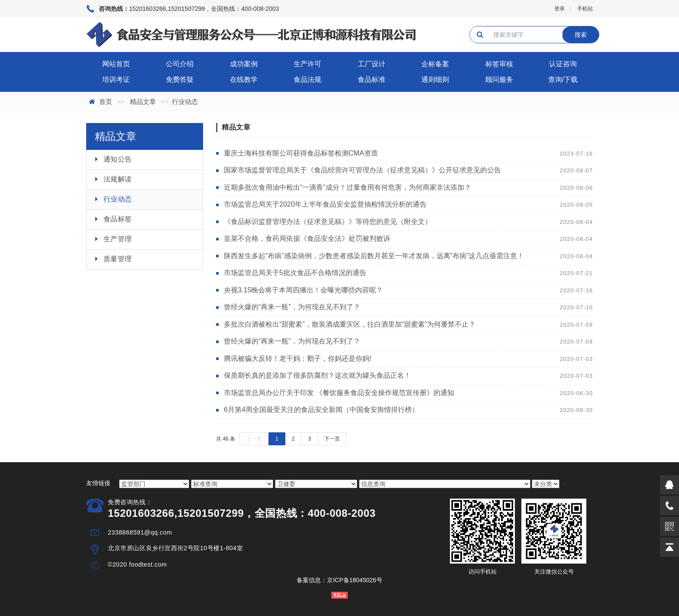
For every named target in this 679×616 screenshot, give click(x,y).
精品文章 (143, 102)
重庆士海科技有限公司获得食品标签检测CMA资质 (301, 153)
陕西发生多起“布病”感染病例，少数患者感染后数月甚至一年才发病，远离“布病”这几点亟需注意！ (374, 256)
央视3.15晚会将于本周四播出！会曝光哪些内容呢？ (303, 290)
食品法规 (307, 79)
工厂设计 (372, 64)
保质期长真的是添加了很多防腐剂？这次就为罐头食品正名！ (317, 375)
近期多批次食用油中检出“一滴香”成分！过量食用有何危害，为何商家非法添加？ (348, 187)
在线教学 (244, 79)
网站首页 (116, 64)
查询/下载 (563, 79)
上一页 (254, 439)
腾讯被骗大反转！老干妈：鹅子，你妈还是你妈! (297, 358)
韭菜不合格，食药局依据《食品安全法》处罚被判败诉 (307, 238)
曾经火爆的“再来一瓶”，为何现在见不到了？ (292, 307)
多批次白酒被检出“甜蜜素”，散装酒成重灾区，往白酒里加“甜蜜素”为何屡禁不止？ (350, 324)
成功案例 (244, 64)
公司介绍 (180, 64)
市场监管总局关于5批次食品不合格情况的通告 (295, 273)
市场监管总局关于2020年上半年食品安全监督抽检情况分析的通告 (325, 204)
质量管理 (118, 259)
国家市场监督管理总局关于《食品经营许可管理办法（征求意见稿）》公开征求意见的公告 (362, 170)
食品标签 (118, 219)
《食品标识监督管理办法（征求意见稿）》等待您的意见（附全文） (328, 222)
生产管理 (118, 239)
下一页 (332, 439)
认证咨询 (563, 64)
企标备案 (435, 64)
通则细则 (435, 79)
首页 (106, 102)
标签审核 (499, 64)
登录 (559, 9)
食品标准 (372, 79)
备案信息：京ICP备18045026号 (339, 580)
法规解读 (118, 179)
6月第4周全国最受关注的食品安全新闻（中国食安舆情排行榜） (321, 410)
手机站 (585, 9)
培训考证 (116, 79)
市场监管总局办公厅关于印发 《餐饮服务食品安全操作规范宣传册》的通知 (339, 393)
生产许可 (307, 64)
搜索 (581, 35)
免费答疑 (180, 79)
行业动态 (118, 199)
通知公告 (118, 159)
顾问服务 (499, 79)
